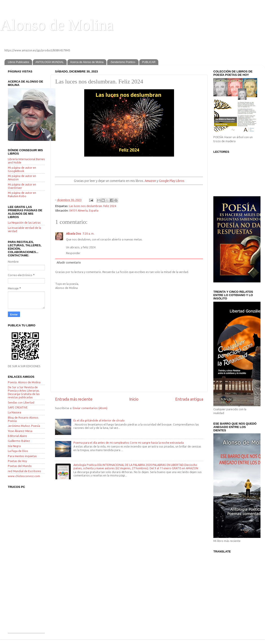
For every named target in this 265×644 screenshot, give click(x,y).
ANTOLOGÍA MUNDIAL (50, 62)
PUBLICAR (149, 62)
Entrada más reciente (74, 399)
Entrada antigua (189, 399)
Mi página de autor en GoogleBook (22, 169)
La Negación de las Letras (24, 223)
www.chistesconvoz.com (24, 476)
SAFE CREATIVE (18, 407)
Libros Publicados (19, 62)
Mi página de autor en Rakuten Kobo (22, 194)
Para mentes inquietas (22, 456)
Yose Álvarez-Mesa (20, 431)
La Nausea (14, 412)
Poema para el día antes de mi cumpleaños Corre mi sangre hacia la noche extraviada (129, 443)
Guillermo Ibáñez (19, 441)
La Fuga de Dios (18, 451)
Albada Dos (74, 234)
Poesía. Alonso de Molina (24, 382)
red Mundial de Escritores (24, 471)
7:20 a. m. (88, 234)
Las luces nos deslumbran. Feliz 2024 (93, 206)
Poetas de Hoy (17, 461)
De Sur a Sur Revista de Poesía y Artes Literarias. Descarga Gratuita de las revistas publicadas (24, 392)
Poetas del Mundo (20, 466)
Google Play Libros (172, 181)
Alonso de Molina (57, 25)
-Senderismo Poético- (123, 62)
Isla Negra (14, 446)
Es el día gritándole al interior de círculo (99, 420)
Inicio (134, 399)
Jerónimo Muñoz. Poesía (24, 426)
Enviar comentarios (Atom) (90, 408)
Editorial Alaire (17, 436)
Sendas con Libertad (21, 402)
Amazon (150, 181)
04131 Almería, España (84, 210)
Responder (73, 253)
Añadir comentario (69, 262)
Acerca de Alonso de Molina (87, 62)
